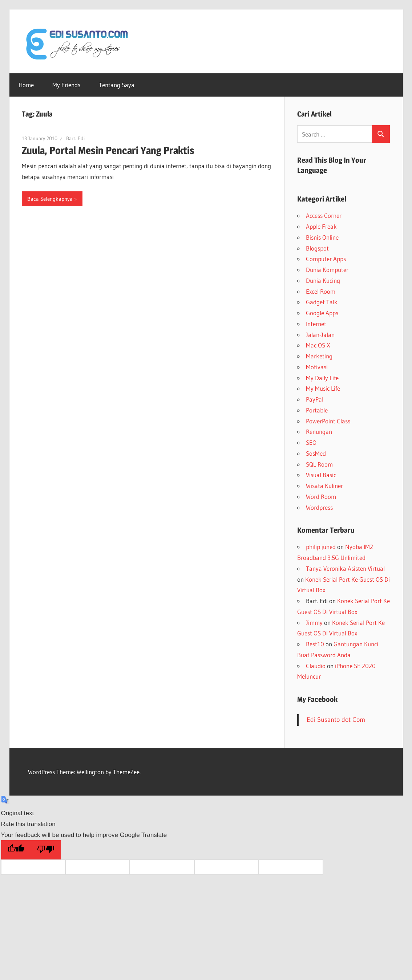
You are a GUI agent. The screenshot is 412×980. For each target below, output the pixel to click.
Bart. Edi (75, 138)
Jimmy (314, 623)
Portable (317, 410)
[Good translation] (16, 850)
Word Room (321, 497)
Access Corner (324, 215)
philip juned (321, 547)
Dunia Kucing (323, 280)
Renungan (319, 432)
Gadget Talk (322, 302)
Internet (316, 324)
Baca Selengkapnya (50, 199)
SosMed (316, 453)
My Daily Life (322, 378)
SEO (311, 442)
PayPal (315, 399)
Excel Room (321, 291)
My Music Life (323, 388)
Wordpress (319, 507)
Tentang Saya (117, 85)
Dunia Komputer (327, 270)
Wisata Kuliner (324, 486)
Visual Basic (321, 475)
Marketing (319, 356)
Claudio (316, 666)
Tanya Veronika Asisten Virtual (345, 568)
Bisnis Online (322, 237)
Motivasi (317, 367)
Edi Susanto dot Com (336, 720)
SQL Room (319, 464)
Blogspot (317, 248)
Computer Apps (326, 259)
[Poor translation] (46, 850)
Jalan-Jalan (320, 335)
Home (26, 85)
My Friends (66, 85)
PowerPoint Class (328, 421)
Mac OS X (318, 345)
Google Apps (322, 313)
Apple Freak (321, 226)
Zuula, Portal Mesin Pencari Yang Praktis (108, 150)
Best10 (315, 644)
